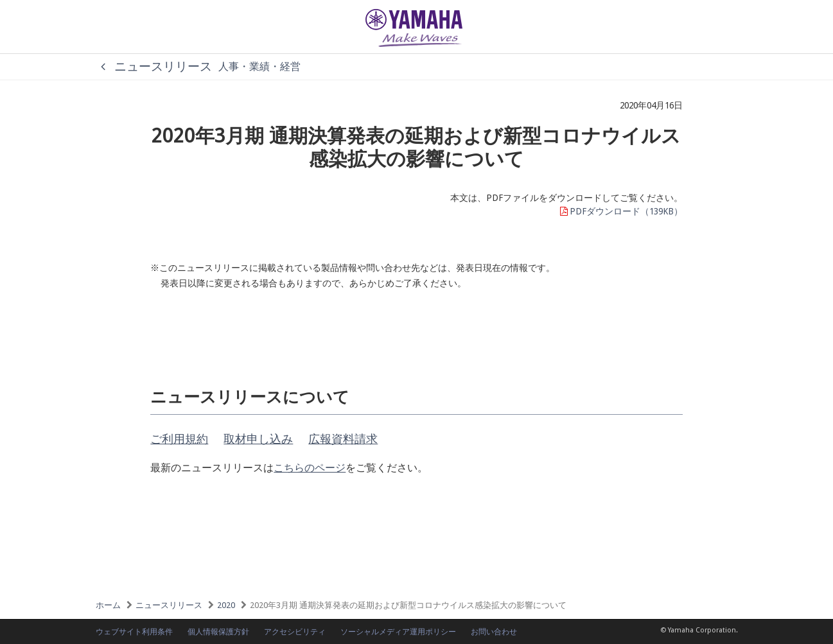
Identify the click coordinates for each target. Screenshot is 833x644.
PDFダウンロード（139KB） (620, 211)
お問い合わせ (494, 632)
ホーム (108, 605)
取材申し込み (258, 439)
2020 (226, 605)
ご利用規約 (179, 439)
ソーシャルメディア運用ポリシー (398, 632)
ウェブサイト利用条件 (134, 632)
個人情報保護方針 (218, 632)
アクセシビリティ (295, 632)
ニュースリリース (154, 66)
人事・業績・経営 (259, 66)
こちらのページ (310, 468)
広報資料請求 (343, 439)
